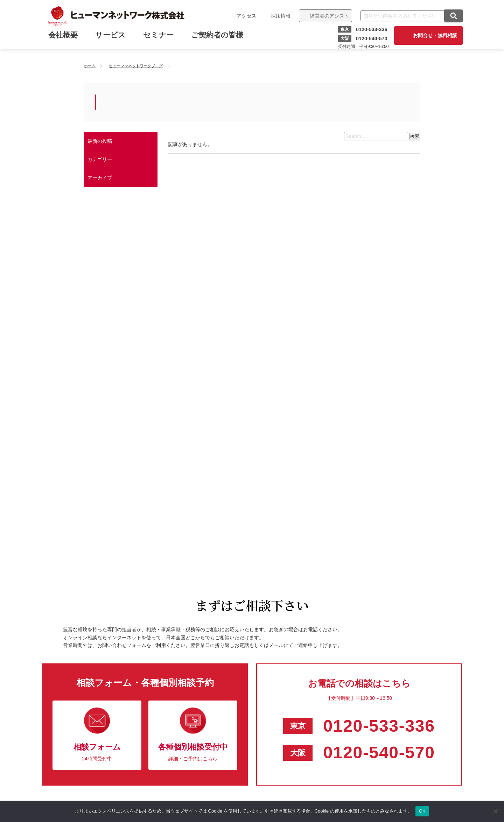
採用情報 (280, 16)
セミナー (159, 38)
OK (422, 811)
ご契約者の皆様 (218, 38)
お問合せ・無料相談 (434, 35)
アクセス (246, 16)
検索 (415, 136)
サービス (111, 38)
